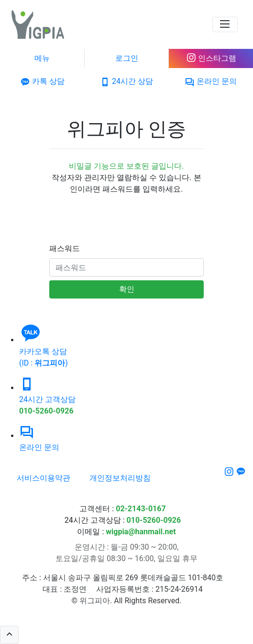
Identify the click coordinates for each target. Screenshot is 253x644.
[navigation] (225, 24)
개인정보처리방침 (120, 478)
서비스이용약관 (44, 478)
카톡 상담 (42, 81)
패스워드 (65, 248)
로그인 (127, 58)
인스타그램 (211, 58)
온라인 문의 (211, 81)
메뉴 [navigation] (42, 58)
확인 (127, 289)
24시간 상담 (126, 81)
